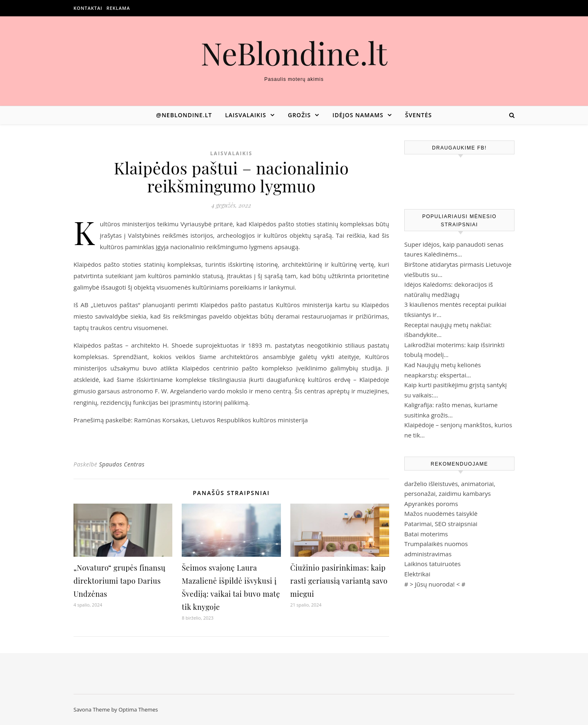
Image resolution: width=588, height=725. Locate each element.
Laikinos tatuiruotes (432, 564)
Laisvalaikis (246, 115)
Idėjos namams (358, 115)
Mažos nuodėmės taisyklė (441, 513)
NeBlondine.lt (294, 53)
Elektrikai (417, 574)
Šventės (419, 115)
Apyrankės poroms (431, 504)
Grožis (299, 115)
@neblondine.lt (184, 115)
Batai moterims (426, 534)
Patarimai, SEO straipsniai (441, 524)
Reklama (118, 8)
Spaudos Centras (122, 464)
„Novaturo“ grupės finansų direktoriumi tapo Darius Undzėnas (119, 581)
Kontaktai (88, 8)
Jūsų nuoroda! (435, 584)
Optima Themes (138, 709)
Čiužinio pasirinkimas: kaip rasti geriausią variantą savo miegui (339, 581)
